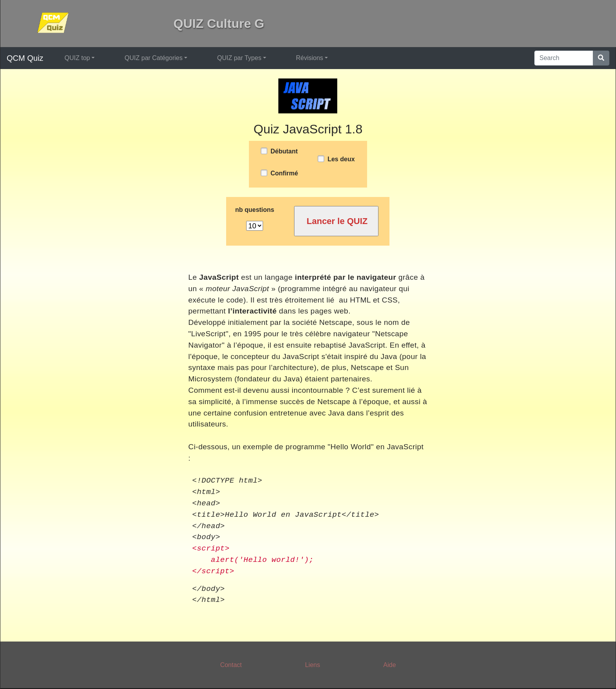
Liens (313, 665)
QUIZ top (77, 58)
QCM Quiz (25, 58)
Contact (231, 665)
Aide (389, 665)
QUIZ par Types (239, 58)
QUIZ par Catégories (154, 58)
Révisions (310, 58)
